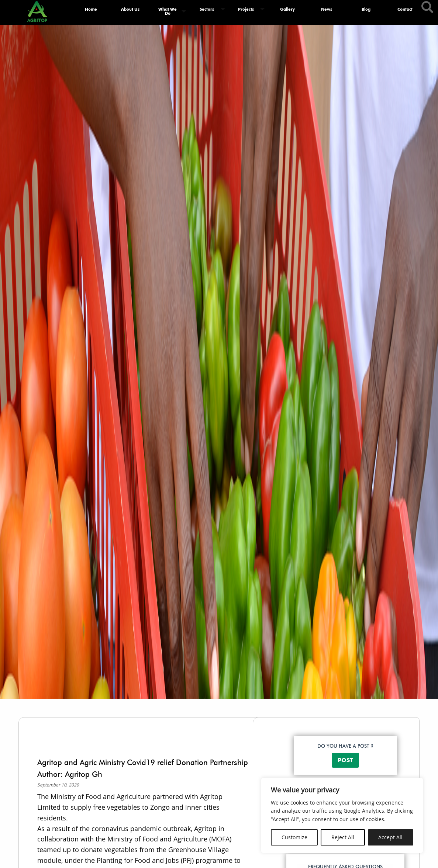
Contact (405, 9)
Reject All (343, 837)
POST (345, 760)
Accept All (390, 837)
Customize (294, 837)
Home (91, 9)
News (327, 9)
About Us (130, 9)
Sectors (207, 9)
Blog (366, 9)
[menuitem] (91, 11)
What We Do (168, 11)
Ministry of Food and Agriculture (100, 796)
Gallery (287, 9)
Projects (246, 9)
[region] (342, 815)
